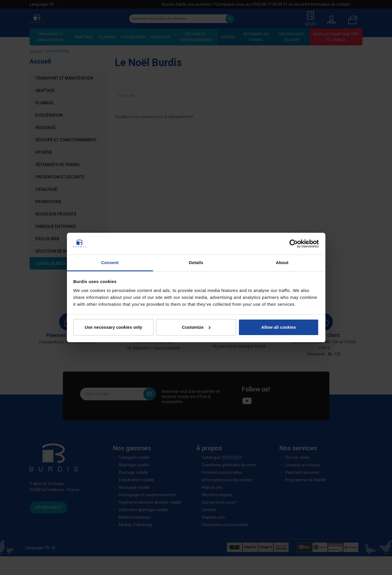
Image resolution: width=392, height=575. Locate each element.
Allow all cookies (279, 327)
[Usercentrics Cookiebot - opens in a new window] (294, 244)
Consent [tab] (110, 262)
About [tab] (282, 262)
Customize (196, 327)
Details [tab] (196, 262)
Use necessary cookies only (113, 327)
